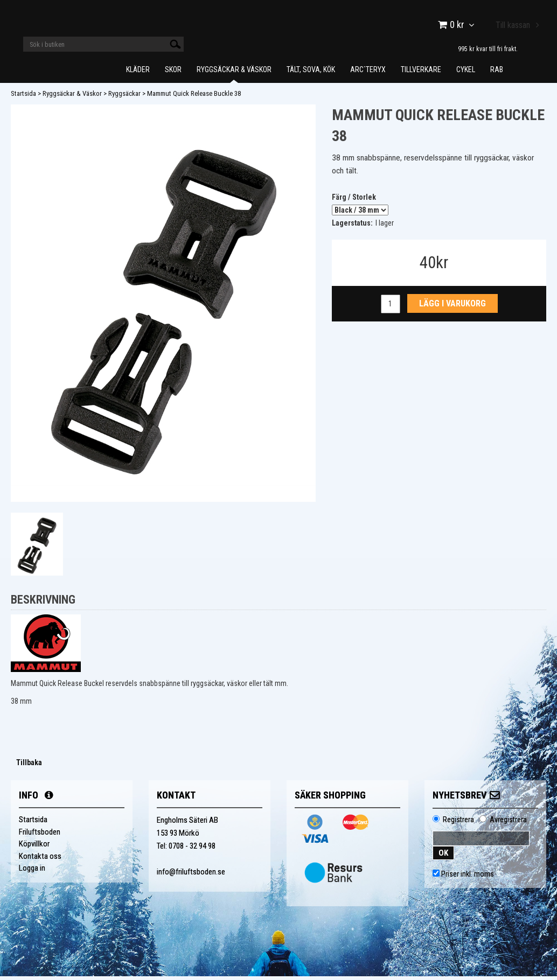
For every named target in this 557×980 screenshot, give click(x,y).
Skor (173, 73)
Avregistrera (508, 823)
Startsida (23, 97)
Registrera (458, 823)
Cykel (466, 73)
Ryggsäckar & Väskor (234, 73)
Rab (497, 73)
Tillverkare (421, 73)
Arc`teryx (368, 73)
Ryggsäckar (124, 97)
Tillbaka (29, 766)
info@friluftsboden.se (191, 876)
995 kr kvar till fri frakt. (488, 49)
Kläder (138, 73)
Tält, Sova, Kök (311, 73)
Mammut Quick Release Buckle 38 (194, 97)
